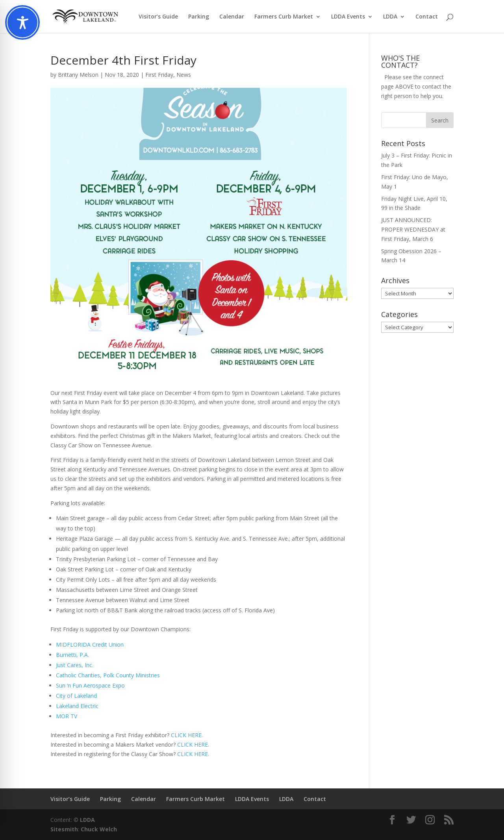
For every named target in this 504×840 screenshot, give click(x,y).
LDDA (390, 17)
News (184, 75)
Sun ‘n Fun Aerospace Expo (90, 685)
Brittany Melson (78, 75)
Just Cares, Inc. (75, 665)
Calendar (232, 17)
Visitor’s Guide (158, 17)
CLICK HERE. (187, 735)
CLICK (185, 745)
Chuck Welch (99, 829)
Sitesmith (64, 829)
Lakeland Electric (77, 706)
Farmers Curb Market (284, 17)
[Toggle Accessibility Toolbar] (22, 22)
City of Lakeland (76, 696)
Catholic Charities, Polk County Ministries (108, 675)
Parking (199, 17)
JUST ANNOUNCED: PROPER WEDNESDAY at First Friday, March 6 (413, 229)
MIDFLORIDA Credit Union (90, 644)
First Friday (159, 75)
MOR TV (67, 716)
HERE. (201, 745)
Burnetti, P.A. (72, 655)
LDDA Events (348, 17)
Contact (427, 17)
